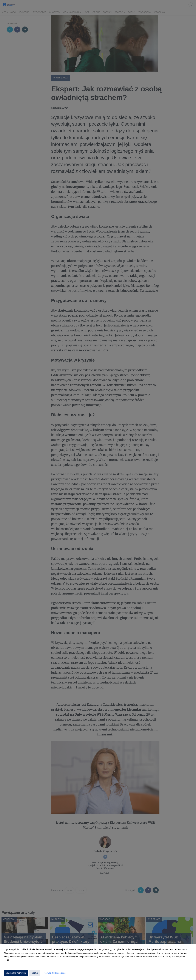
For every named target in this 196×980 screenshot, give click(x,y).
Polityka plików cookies (55, 973)
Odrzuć (35, 973)
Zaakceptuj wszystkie (16, 973)
